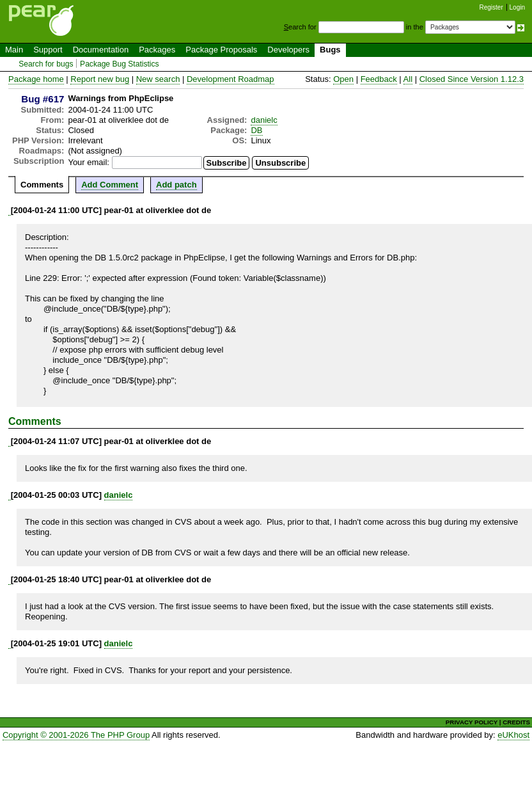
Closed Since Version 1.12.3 (472, 79)
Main (14, 50)
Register (491, 7)
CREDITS (516, 722)
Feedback (379, 79)
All (408, 79)
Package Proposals (221, 50)
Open (343, 79)
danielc (264, 120)
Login (517, 7)
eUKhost (513, 735)
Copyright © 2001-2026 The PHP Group (76, 735)
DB (256, 130)
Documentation (101, 50)
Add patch (176, 185)
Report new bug (100, 79)
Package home (36, 79)
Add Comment (110, 185)
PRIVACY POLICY (472, 722)
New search (158, 79)
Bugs (330, 50)
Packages (157, 50)
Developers (288, 50)
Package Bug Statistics (120, 64)
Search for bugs (46, 64)
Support (48, 50)
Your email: (89, 162)
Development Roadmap (231, 79)
